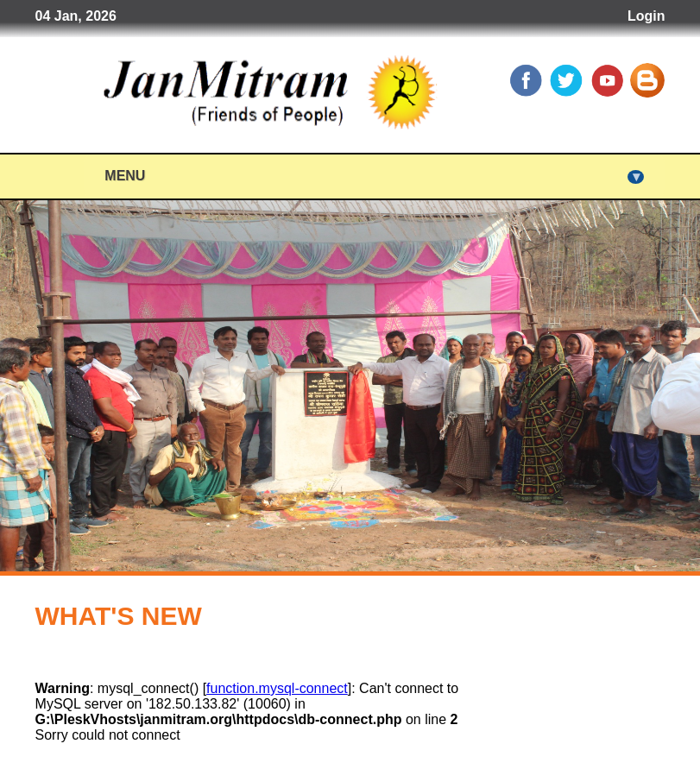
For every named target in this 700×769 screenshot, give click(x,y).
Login (646, 16)
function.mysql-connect (277, 688)
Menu (374, 176)
